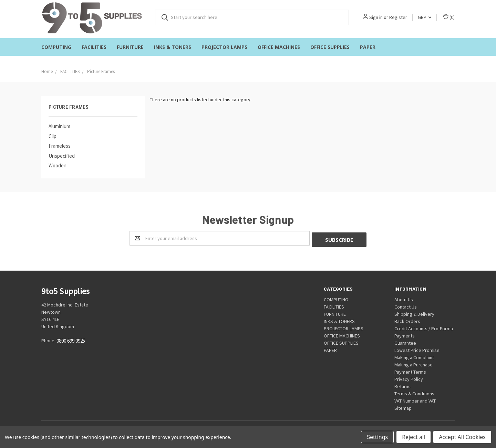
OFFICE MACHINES (279, 47)
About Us (404, 298)
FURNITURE (130, 47)
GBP (425, 17)
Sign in (376, 17)
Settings (377, 437)
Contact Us (406, 305)
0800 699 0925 (71, 340)
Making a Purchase (414, 363)
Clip (53, 136)
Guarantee (405, 342)
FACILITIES (94, 47)
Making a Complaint (414, 356)
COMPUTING (56, 47)
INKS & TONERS (173, 47)
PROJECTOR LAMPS (224, 47)
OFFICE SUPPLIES (330, 47)
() (449, 17)
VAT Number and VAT (415, 399)
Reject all (414, 437)
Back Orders (407, 320)
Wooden (58, 165)
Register (398, 17)
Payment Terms (410, 371)
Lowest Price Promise (417, 349)
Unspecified (62, 156)
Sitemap (403, 407)
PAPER (368, 47)
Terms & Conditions (414, 392)
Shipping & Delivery (414, 313)
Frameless (60, 146)
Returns (402, 385)
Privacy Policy (409, 378)
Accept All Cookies (462, 437)
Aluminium (59, 126)
